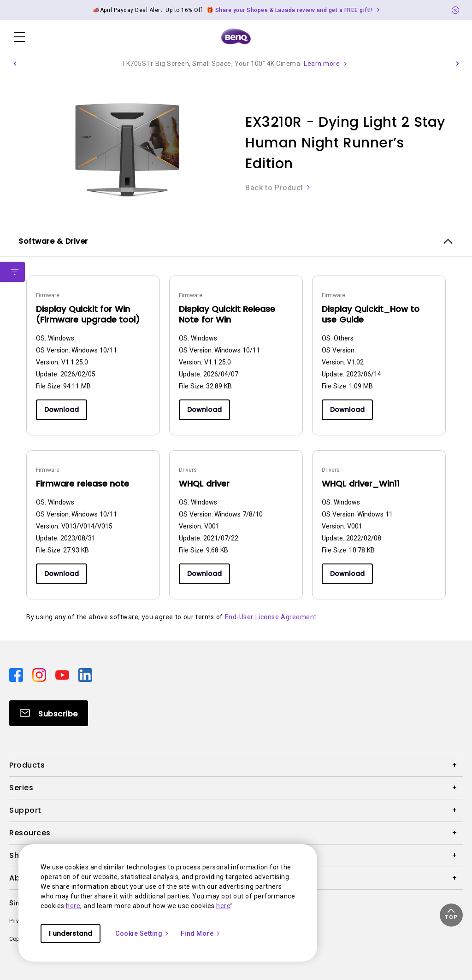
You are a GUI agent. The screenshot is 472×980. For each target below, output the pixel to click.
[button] (15, 64)
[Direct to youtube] (63, 675)
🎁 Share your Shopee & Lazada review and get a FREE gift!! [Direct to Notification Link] (290, 10)
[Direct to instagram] (40, 675)
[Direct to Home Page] (236, 37)
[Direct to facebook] (17, 675)
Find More (201, 933)
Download (62, 410)
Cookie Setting (142, 933)
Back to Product (278, 188)
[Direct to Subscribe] (49, 713)
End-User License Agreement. (272, 617)
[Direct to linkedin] (85, 675)
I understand (71, 933)
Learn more (322, 64)
